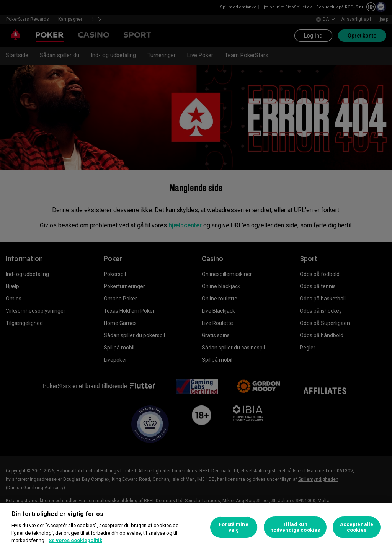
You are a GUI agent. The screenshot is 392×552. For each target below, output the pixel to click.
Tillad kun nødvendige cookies (295, 527)
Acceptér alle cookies (357, 527)
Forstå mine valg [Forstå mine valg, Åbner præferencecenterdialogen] (234, 527)
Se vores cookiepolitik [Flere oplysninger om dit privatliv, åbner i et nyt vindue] (75, 540)
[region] (196, 527)
